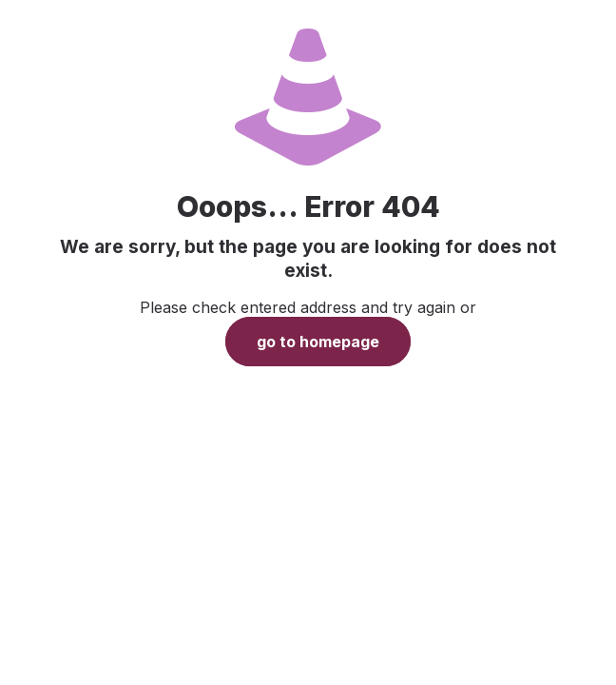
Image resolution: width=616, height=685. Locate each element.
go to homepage (318, 342)
